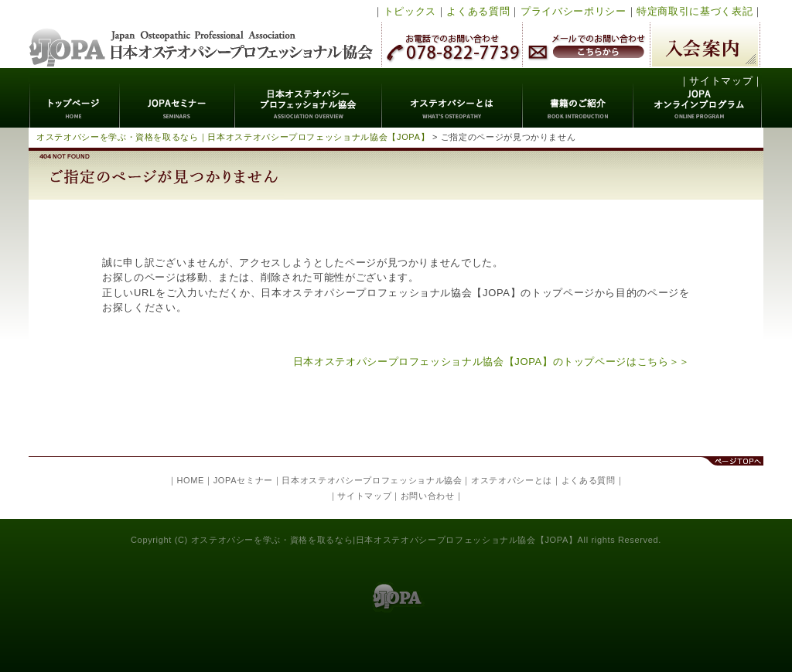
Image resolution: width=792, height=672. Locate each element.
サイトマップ (721, 81)
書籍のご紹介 (578, 98)
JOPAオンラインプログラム (698, 98)
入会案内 (705, 44)
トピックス (410, 11)
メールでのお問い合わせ (586, 44)
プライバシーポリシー (574, 11)
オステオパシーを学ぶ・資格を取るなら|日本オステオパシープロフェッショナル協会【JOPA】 (384, 540)
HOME (190, 480)
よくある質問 (478, 11)
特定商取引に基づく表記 (695, 11)
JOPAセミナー (178, 98)
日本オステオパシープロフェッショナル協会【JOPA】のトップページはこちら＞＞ (492, 362)
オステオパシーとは (452, 98)
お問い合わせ (428, 496)
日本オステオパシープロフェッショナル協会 (201, 34)
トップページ (75, 98)
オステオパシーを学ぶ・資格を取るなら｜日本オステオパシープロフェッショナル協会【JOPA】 (233, 137)
